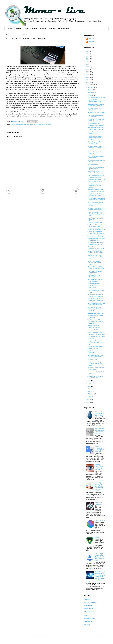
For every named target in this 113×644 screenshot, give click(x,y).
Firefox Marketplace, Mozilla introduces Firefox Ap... (96, 105)
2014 (88, 80)
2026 (88, 51)
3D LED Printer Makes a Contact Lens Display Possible (100, 431)
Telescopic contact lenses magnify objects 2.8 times (100, 467)
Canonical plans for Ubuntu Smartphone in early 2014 (96, 195)
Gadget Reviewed (90, 618)
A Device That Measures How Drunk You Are (99, 414)
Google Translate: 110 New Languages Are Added (100, 449)
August (90, 95)
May (89, 386)
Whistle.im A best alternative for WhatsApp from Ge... (96, 244)
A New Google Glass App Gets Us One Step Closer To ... (96, 214)
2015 (88, 77)
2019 (88, 67)
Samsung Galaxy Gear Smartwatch (94, 109)
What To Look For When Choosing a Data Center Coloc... (95, 321)
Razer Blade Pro (30, 124)
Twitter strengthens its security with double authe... (94, 263)
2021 (88, 62)
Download (10, 28)
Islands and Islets (90, 612)
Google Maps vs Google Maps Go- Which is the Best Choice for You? (100, 557)
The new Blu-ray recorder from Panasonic (95, 280)
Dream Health (88, 609)
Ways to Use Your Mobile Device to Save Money (95, 252)
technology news (46, 124)
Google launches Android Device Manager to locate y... (96, 343)
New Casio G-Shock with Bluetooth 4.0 (95, 272)
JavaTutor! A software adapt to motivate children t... (96, 356)
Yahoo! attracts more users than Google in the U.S (95, 128)
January (90, 397)
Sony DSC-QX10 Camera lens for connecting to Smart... (95, 204)
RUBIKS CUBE (92, 288)
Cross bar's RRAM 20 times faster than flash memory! (96, 300)
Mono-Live (91, 39)
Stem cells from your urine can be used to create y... (96, 296)
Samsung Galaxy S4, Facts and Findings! (96, 368)
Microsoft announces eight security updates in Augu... (96, 248)
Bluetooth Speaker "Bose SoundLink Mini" (95, 143)
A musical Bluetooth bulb (95, 222)
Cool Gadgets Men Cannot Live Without (95, 116)
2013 (88, 82)
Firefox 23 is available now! (96, 313)
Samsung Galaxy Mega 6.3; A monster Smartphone (96, 209)
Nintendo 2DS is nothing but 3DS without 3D (96, 120)
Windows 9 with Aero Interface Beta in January (96, 124)
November (91, 87)
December (91, 85)
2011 (88, 402)
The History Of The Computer (96, 113)
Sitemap (52, 28)
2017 (88, 72)
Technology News (31, 28)
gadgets (13, 124)
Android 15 (98, 537)
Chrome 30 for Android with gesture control (96, 168)
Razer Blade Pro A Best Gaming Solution (94, 276)
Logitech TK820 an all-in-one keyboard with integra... (96, 101)
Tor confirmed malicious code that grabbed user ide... (96, 304)
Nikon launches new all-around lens (95, 285)
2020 (88, 64)
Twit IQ (86, 615)
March (90, 391)
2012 (88, 400)
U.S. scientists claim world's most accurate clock (96, 176)
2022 (88, 59)
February (91, 394)
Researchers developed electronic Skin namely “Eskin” (95, 138)
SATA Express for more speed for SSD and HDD (96, 239)
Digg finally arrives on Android (96, 97)
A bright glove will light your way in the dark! (96, 377)
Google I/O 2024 (100, 521)
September (91, 92)
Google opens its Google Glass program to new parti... (95, 364)
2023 (88, 56)
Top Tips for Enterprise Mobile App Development (96, 226)
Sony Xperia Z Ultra (93, 165)
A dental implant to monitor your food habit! (95, 347)
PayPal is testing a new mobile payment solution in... (95, 257)
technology (38, 124)
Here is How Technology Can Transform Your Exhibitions (96, 199)
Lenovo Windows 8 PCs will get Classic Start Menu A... (96, 191)
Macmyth (87, 599)
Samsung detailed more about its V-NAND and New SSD (96, 148)
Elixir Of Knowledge (90, 602)
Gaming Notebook (21, 124)
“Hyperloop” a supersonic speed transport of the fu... (96, 233)
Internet (19, 28)
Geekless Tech (89, 621)
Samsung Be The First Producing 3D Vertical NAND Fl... (95, 309)
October (90, 90)
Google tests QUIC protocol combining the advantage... (96, 333)
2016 (88, 75)
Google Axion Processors (99, 503)
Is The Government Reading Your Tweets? (96, 157)
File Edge (87, 625)
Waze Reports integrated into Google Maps (96, 161)
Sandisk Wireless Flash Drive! (96, 229)
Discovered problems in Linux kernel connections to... (96, 181)
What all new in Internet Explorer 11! (94, 352)
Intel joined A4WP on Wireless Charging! (94, 326)
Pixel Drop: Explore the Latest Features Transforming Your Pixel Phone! (100, 487)
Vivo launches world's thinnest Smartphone (94, 172)
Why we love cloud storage (95, 236)
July (89, 381)
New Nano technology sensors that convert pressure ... (94, 186)
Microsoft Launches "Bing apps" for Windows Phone (96, 268)
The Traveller (88, 605)
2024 (88, 54)
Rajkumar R (92, 42)
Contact (43, 28)
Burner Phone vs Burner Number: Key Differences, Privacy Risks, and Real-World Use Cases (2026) (95, 577)
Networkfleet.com (93, 359)
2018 (88, 69)
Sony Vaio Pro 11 (93, 330)
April (89, 389)
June (89, 384)
